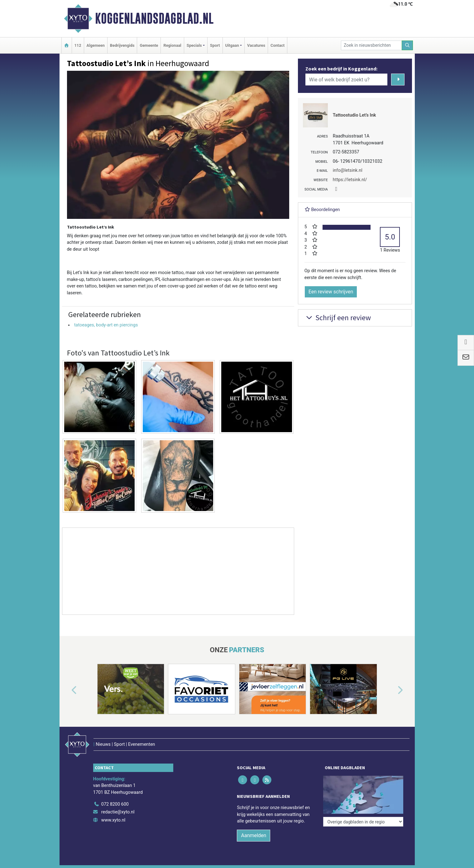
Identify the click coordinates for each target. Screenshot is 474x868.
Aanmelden (254, 835)
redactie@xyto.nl (118, 812)
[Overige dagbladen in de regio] (363, 822)
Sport (215, 45)
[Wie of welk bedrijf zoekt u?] (347, 80)
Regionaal (172, 45)
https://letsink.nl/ (350, 180)
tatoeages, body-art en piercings (106, 325)
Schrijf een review (338, 318)
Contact (278, 45)
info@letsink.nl (348, 170)
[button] (67, 690)
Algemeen (96, 45)
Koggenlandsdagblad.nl (154, 18)
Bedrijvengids (122, 45)
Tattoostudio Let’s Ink (354, 115)
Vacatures (256, 45)
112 (78, 45)
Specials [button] (194, 45)
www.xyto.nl (113, 820)
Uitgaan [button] (232, 45)
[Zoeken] (407, 45)
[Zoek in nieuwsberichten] (371, 45)
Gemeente (149, 45)
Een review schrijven (331, 292)
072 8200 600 (115, 804)
